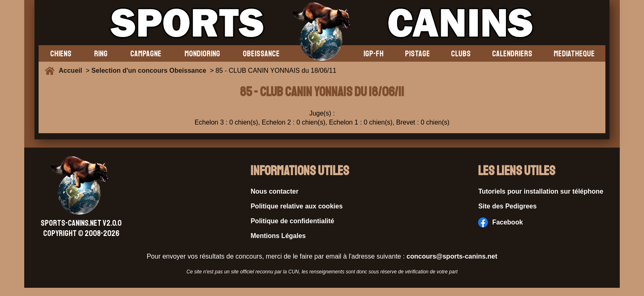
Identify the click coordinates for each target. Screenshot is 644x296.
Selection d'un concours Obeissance (149, 71)
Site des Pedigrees (507, 206)
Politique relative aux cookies (297, 206)
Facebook (500, 222)
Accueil (72, 71)
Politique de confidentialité (292, 221)
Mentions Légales (278, 236)
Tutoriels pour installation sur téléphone (541, 191)
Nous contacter (274, 191)
